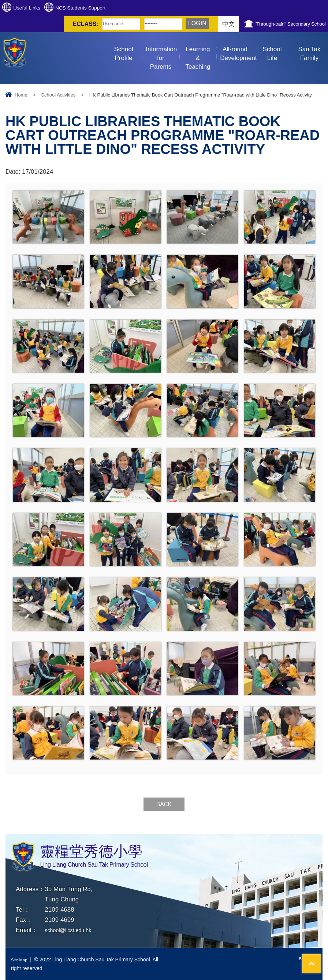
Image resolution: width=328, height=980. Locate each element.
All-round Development (237, 47)
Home (21, 95)
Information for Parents (163, 51)
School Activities (58, 95)
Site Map (21, 960)
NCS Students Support (106, 8)
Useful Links (35, 8)
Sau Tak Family (313, 47)
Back (164, 804)
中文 (197, 24)
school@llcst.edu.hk (72, 930)
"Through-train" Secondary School (277, 24)
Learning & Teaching (201, 51)
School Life (277, 47)
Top (310, 947)
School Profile (128, 47)
